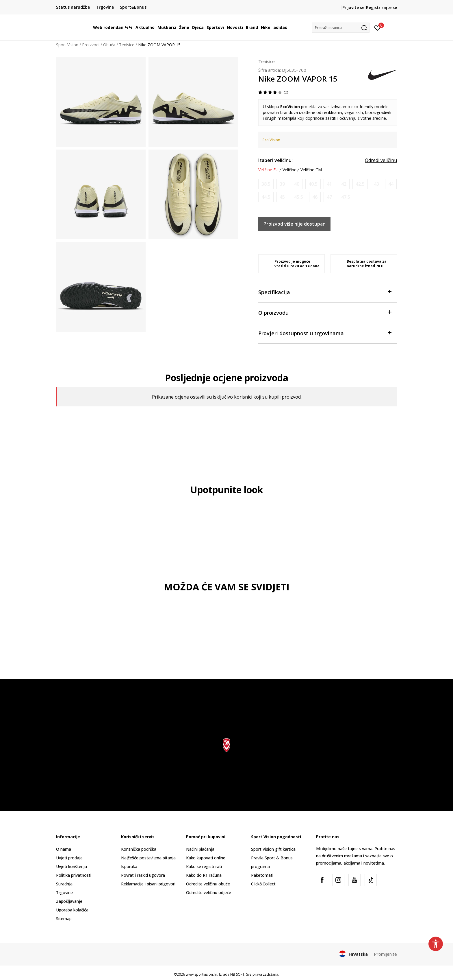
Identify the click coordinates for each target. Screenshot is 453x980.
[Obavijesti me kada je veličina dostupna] (266, 184)
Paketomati (262, 875)
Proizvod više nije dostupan (295, 224)
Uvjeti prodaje (69, 858)
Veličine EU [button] (268, 170)
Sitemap (64, 919)
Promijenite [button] (385, 954)
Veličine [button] (289, 170)
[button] (341, 28)
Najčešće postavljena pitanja (148, 858)
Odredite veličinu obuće (208, 884)
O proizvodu (325, 312)
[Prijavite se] (377, 27)
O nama (64, 849)
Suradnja (64, 884)
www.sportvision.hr (202, 974)
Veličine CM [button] (311, 170)
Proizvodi (91, 45)
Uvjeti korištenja (72, 866)
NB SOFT (237, 974)
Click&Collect (263, 884)
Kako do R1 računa (204, 875)
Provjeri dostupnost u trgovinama (325, 333)
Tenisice (127, 45)
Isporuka (129, 866)
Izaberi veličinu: (275, 160)
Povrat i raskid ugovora (143, 875)
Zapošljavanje (69, 901)
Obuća (109, 45)
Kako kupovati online (206, 858)
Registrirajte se (381, 7)
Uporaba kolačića (72, 910)
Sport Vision (67, 45)
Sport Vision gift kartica (273, 849)
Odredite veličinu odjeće (209, 892)
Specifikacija (325, 292)
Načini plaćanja (200, 849)
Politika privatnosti (74, 875)
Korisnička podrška (139, 849)
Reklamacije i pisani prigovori (148, 884)
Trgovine (64, 892)
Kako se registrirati (204, 866)
